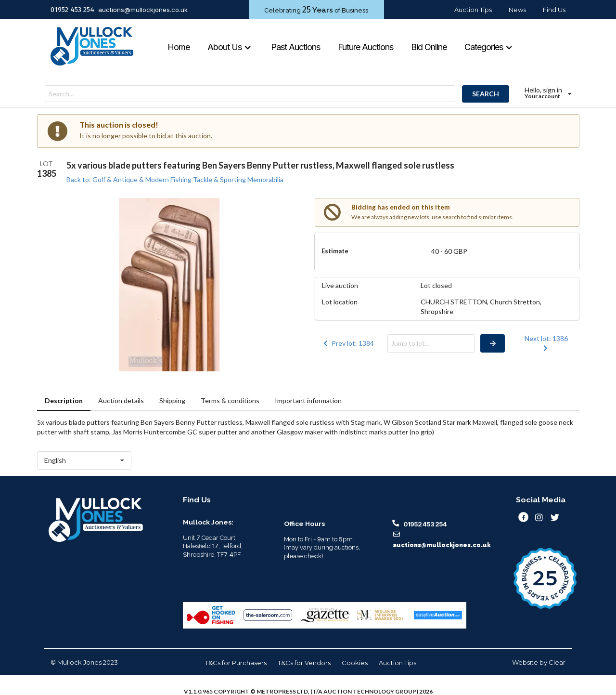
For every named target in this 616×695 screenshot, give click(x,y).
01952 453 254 (72, 10)
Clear (557, 662)
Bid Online (429, 47)
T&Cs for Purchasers (236, 663)
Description (64, 400)
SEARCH (486, 94)
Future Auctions (366, 47)
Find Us (554, 10)
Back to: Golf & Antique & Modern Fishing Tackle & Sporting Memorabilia (175, 179)
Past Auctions (295, 47)
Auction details (121, 400)
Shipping (172, 400)
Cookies (355, 663)
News (517, 10)
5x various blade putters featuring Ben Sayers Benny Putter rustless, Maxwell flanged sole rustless (260, 165)
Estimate (335, 251)
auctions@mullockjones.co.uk (143, 10)
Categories (488, 47)
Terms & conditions (230, 400)
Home (179, 47)
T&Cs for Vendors (304, 663)
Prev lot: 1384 (348, 343)
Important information (308, 400)
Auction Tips (473, 10)
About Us (229, 47)
